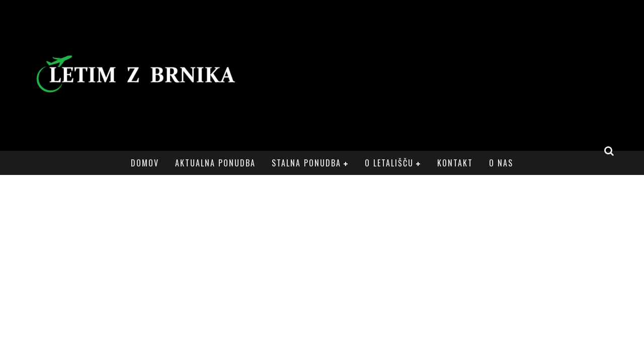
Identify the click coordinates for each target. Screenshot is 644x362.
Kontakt (455, 163)
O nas (501, 163)
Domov (145, 163)
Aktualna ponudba (215, 163)
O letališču (389, 163)
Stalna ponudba (306, 163)
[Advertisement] (436, 75)
